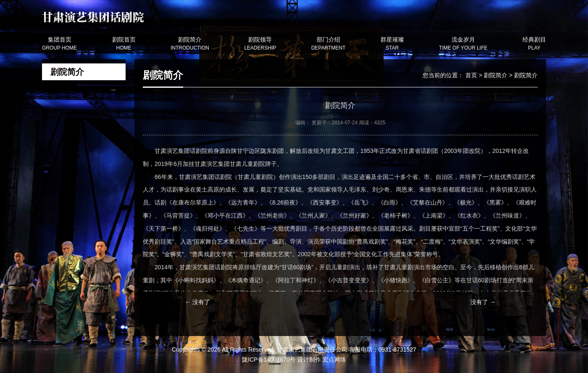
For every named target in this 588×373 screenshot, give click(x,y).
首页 (471, 75)
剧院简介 (496, 75)
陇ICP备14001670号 (269, 360)
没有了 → (483, 302)
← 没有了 (197, 302)
